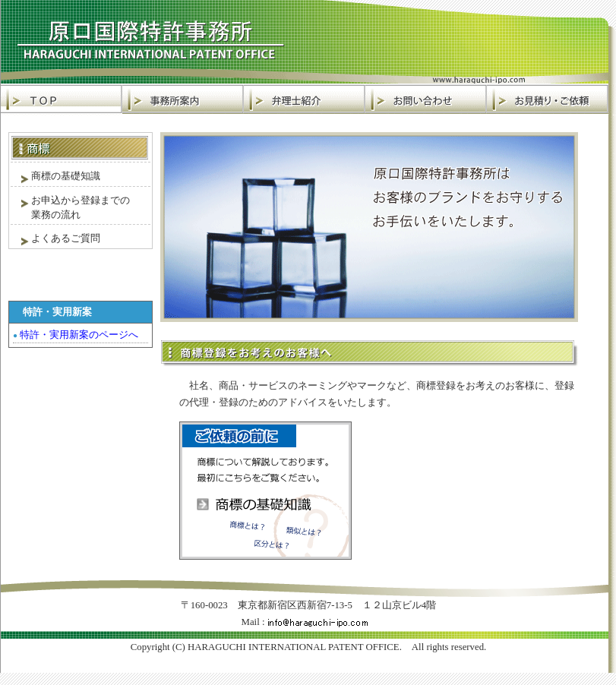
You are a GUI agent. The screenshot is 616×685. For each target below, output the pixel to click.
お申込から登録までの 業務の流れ (71, 207)
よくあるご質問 (56, 239)
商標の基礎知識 (56, 177)
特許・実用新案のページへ (76, 335)
